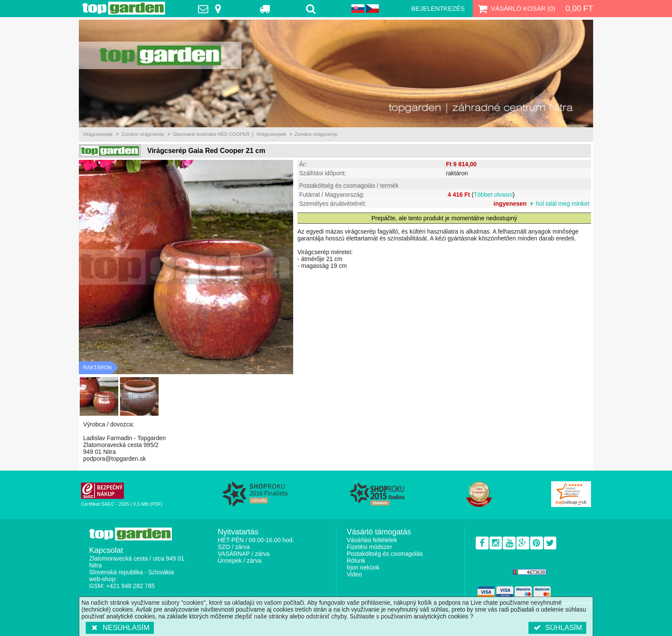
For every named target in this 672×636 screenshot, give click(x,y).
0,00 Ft (579, 8)
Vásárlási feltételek (372, 540)
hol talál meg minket (562, 204)
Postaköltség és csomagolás (385, 554)
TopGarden (124, 8)
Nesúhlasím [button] (120, 628)
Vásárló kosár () (516, 9)
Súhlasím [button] (557, 628)
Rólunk (356, 561)
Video (354, 574)
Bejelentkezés (438, 8)
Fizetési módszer (369, 547)
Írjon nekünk (363, 567)
